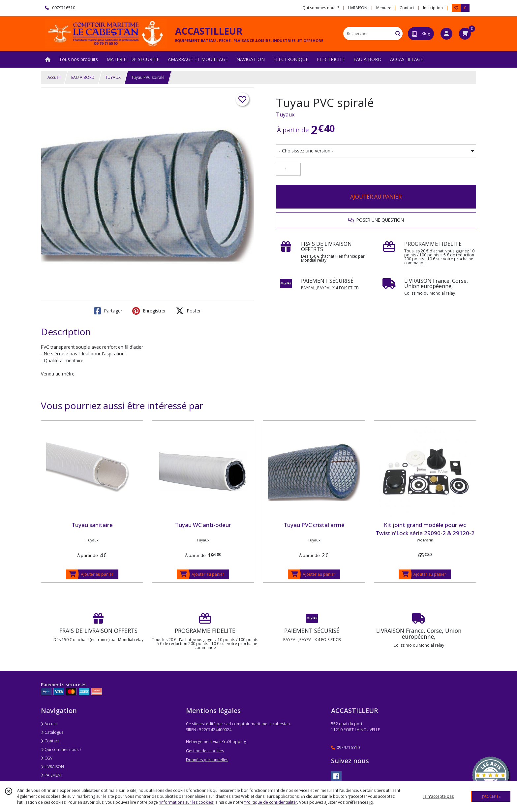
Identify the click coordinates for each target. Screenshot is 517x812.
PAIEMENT (52, 775)
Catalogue (52, 732)
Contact (407, 8)
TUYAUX (113, 77)
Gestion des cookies (205, 751)
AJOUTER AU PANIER (376, 197)
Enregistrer (149, 311)
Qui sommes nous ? (61, 749)
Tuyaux (285, 114)
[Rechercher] (398, 33)
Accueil (54, 77)
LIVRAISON (52, 767)
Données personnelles (207, 760)
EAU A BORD (83, 77)
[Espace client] (446, 34)
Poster (188, 311)
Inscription (433, 8)
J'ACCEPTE (491, 796)
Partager (108, 311)
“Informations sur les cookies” (187, 802)
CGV (47, 758)
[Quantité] (288, 169)
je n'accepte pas (439, 796)
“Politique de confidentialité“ (271, 802)
